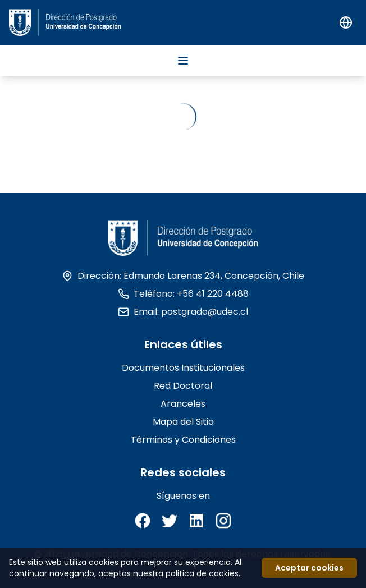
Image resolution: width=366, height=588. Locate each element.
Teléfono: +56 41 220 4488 (183, 294)
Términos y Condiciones (183, 440)
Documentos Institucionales (183, 368)
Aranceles (183, 404)
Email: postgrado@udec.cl (183, 312)
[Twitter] (170, 521)
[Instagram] (223, 521)
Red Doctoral (183, 386)
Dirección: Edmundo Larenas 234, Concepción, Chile (183, 276)
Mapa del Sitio (183, 422)
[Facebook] (143, 521)
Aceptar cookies (309, 568)
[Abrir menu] (183, 61)
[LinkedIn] (196, 521)
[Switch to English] (346, 22)
